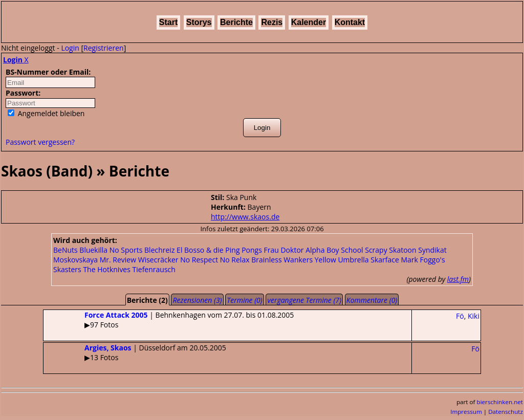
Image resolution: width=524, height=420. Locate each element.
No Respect (199, 260)
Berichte (236, 22)
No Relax (235, 260)
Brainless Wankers (282, 260)
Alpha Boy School (334, 250)
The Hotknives (107, 269)
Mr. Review (118, 260)
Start (168, 22)
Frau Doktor (284, 250)
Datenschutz (506, 412)
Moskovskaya (75, 260)
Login (70, 48)
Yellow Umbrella (342, 260)
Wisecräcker (158, 260)
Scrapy (376, 250)
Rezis (272, 22)
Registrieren (104, 48)
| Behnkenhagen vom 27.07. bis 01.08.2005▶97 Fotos (169, 320)
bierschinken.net (500, 402)
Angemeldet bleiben (46, 113)
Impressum (466, 412)
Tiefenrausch (154, 269)
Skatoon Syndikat (418, 250)
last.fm (458, 279)
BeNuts (65, 250)
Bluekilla (93, 250)
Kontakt (350, 22)
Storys (199, 22)
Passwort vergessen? (40, 142)
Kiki (474, 316)
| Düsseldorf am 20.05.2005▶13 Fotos (135, 352)
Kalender (309, 22)
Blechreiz (159, 250)
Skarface (385, 260)
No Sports (126, 250)
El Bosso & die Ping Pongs (219, 250)
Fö (460, 316)
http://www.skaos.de (245, 217)
